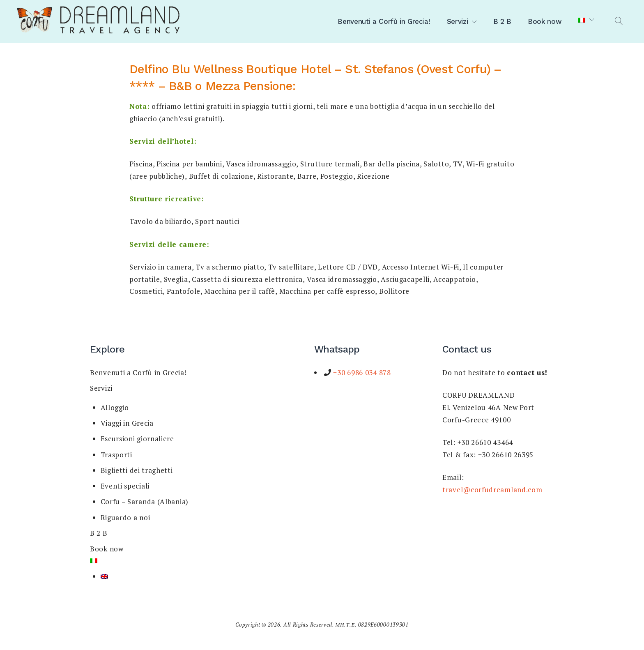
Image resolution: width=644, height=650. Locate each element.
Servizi (458, 21)
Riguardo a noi (125, 517)
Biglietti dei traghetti (137, 470)
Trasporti (116, 455)
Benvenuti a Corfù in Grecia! (384, 21)
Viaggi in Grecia (127, 423)
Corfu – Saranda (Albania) (145, 501)
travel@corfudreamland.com (492, 490)
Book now (545, 21)
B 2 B (502, 21)
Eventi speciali (125, 486)
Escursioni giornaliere (137, 439)
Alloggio (115, 407)
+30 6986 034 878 (361, 372)
